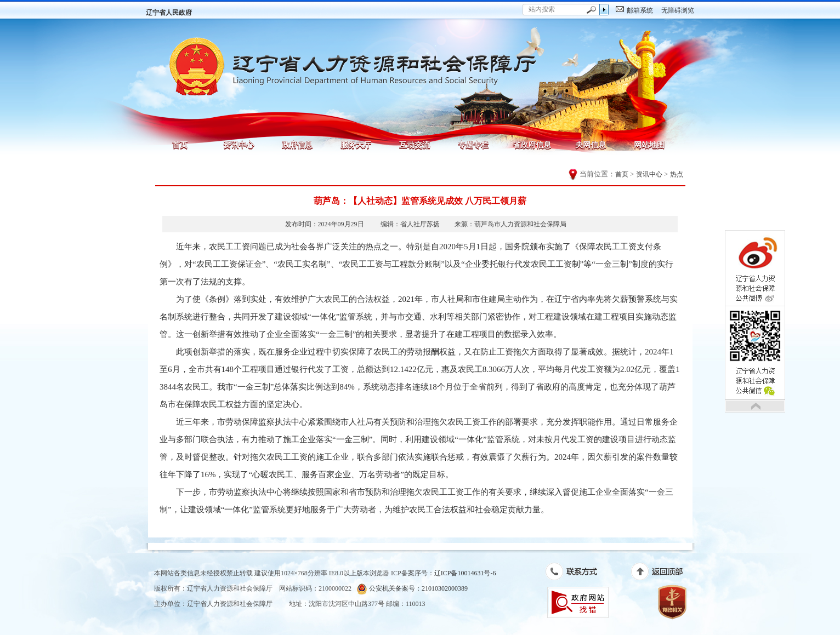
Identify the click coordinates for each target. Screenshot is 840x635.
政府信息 (297, 145)
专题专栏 (473, 145)
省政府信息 (532, 145)
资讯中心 (239, 145)
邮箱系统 (640, 10)
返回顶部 (663, 574)
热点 (677, 174)
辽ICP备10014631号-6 (465, 573)
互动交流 (415, 145)
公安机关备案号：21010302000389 (412, 589)
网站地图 (649, 145)
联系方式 (577, 574)
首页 (180, 145)
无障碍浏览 (678, 10)
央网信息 (591, 145)
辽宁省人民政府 (169, 13)
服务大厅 (356, 145)
